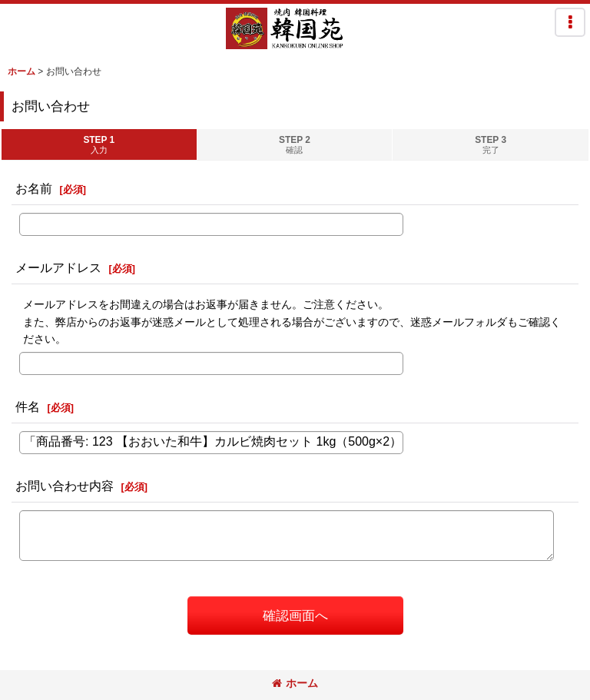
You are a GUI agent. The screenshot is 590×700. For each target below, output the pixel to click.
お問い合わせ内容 (65, 486)
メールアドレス (58, 267)
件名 (28, 406)
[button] (570, 22)
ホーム (295, 683)
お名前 (34, 188)
